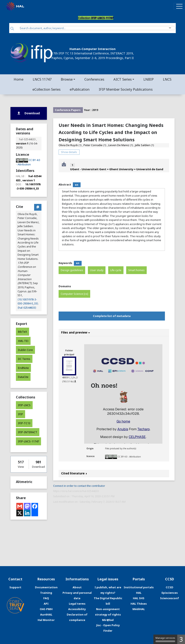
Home (19, 79)
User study (97, 270)
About (77, 587)
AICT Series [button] (123, 79)
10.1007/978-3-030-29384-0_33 (28, 186)
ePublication (80, 89)
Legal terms (77, 604)
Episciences (170, 593)
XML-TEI (23, 341)
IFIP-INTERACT (28, 432)
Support (15, 587)
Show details (69, 152)
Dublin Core (25, 350)
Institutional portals (139, 587)
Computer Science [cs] (74, 294)
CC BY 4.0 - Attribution (129, 457)
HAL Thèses (139, 604)
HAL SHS (139, 598)
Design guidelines (72, 270)
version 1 (22, 143)
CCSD (170, 587)
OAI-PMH (46, 609)
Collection (96, 18)
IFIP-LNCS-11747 (28, 441)
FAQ (46, 598)
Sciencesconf (170, 598)
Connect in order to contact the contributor (79, 486)
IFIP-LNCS (24, 405)
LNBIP (148, 79)
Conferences (94, 79)
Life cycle (116, 270)
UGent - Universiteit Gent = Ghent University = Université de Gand (117, 169)
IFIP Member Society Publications (126, 89)
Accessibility (77, 609)
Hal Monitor (46, 620)
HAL (139, 593)
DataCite (23, 377)
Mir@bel (108, 620)
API (46, 604)
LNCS (167, 79)
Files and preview (76, 332)
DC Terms (24, 359)
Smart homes (136, 270)
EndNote (23, 368)
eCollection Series (46, 89)
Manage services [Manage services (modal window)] (165, 639)
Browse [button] (67, 79)
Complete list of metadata (112, 316)
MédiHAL (139, 609)
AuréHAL (46, 614)
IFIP (21, 414)
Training (46, 593)
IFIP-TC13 (24, 423)
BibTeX (22, 332)
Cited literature (74, 473)
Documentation (46, 587)
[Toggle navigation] (179, 6)
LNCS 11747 (42, 79)
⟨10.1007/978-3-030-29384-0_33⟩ (28, 301)
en (77, 185)
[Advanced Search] (170, 28)
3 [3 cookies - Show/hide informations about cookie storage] (181, 639)
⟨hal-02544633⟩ (27, 308)
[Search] (12, 29)
